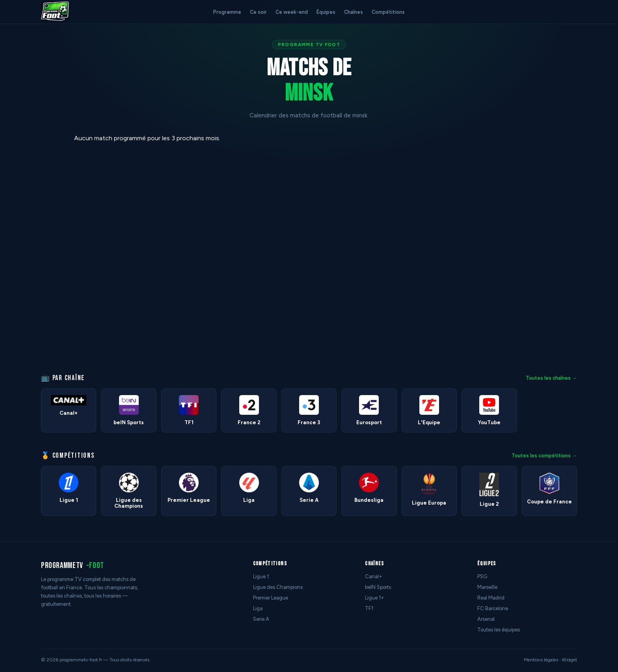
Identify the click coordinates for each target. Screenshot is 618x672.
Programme (227, 12)
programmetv (73, 565)
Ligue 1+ (375, 598)
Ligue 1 (261, 576)
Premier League (271, 598)
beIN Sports (378, 587)
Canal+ (374, 576)
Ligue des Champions (278, 587)
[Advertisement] (33, 252)
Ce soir (258, 12)
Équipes (326, 12)
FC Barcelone (493, 608)
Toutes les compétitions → (544, 456)
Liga (258, 608)
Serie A (261, 619)
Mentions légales (541, 660)
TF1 (369, 608)
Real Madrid (491, 598)
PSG (482, 576)
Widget (569, 660)
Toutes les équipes (499, 630)
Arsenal (486, 619)
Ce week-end (292, 12)
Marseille (487, 587)
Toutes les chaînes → (551, 378)
